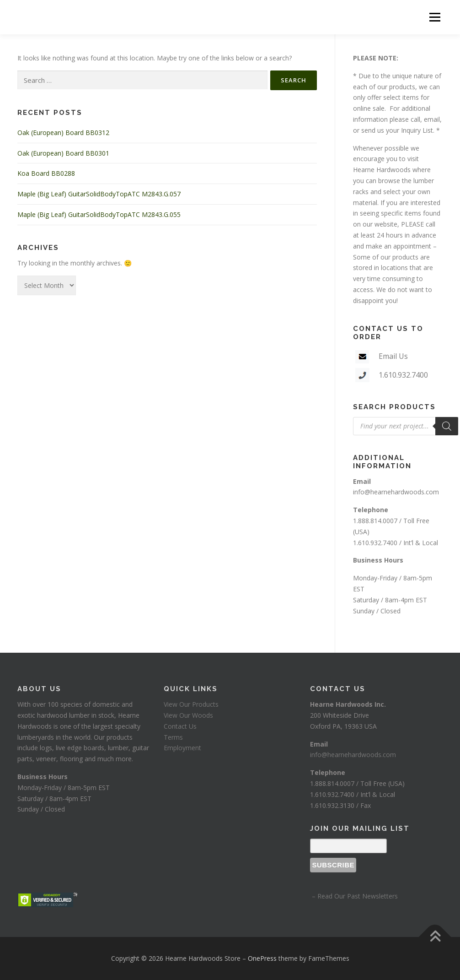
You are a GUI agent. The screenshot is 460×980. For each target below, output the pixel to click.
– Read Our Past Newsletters (354, 896)
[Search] (447, 426)
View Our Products (191, 704)
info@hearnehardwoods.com (396, 492)
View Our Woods (188, 715)
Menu (435, 17)
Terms (173, 737)
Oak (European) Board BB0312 (63, 133)
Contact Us (180, 726)
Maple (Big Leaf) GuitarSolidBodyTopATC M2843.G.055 (99, 214)
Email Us (393, 356)
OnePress (262, 958)
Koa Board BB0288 (46, 173)
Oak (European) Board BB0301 (63, 153)
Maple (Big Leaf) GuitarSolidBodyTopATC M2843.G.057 (99, 194)
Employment (182, 748)
